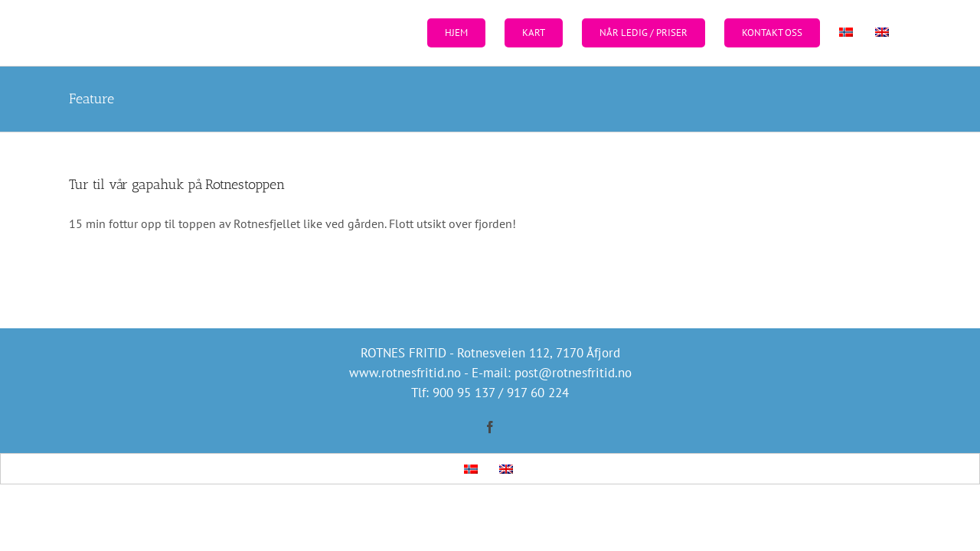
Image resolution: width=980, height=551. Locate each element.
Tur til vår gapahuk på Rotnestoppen (177, 184)
